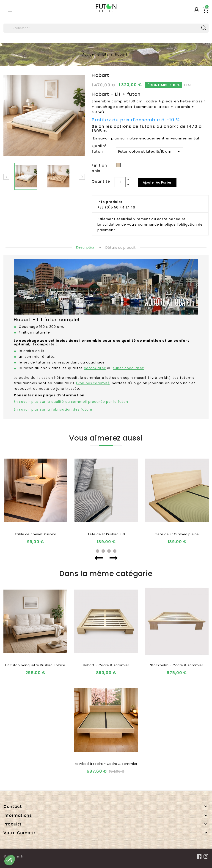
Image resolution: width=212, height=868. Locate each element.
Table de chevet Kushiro (36, 534)
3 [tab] (109, 551)
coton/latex (95, 368)
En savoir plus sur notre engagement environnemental (146, 138)
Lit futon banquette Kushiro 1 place (35, 665)
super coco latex (129, 368)
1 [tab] (98, 551)
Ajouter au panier (157, 182)
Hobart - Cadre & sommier (106, 665)
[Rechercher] (106, 28)
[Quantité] (120, 182)
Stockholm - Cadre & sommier (177, 665)
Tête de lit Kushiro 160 (106, 534)
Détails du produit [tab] (121, 247)
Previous (99, 558)
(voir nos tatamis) (93, 383)
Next (114, 558)
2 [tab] (103, 551)
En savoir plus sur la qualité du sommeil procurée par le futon (71, 402)
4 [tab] (115, 551)
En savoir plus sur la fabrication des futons (53, 409)
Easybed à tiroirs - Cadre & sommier (106, 764)
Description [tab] (86, 247)
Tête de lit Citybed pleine (177, 534)
